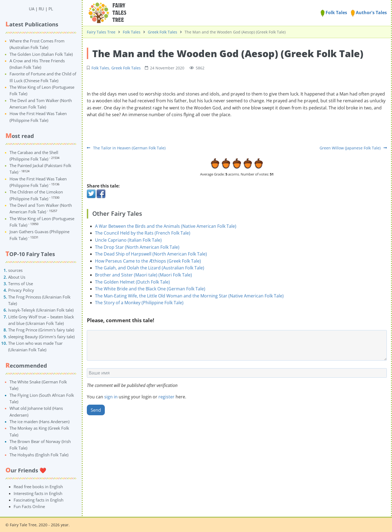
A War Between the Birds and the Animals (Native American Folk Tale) (166, 226)
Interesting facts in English (38, 493)
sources (15, 270)
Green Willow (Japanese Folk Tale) (353, 148)
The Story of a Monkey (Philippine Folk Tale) (139, 303)
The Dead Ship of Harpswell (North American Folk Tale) (151, 254)
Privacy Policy (21, 290)
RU (41, 9)
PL (51, 9)
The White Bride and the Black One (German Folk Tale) (150, 289)
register (166, 397)
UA (32, 9)
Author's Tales (369, 13)
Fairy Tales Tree (101, 32)
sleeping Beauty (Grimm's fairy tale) (41, 337)
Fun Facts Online (29, 506)
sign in (111, 397)
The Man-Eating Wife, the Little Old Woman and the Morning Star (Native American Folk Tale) (189, 296)
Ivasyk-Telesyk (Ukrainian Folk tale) (41, 310)
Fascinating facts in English (39, 500)
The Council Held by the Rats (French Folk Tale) (143, 233)
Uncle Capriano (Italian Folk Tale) (128, 240)
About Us (17, 277)
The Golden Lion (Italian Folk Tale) (41, 54)
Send (96, 410)
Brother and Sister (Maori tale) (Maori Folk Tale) (143, 275)
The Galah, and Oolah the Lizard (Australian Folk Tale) (150, 268)
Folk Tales (334, 13)
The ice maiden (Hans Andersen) (39, 422)
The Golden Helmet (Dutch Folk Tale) (132, 282)
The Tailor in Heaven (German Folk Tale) (126, 148)
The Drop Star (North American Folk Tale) (137, 247)
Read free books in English (38, 487)
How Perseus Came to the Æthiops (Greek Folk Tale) (148, 261)
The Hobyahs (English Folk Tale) (39, 455)
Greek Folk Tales (163, 32)
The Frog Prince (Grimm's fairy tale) (41, 330)
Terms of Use (21, 284)
